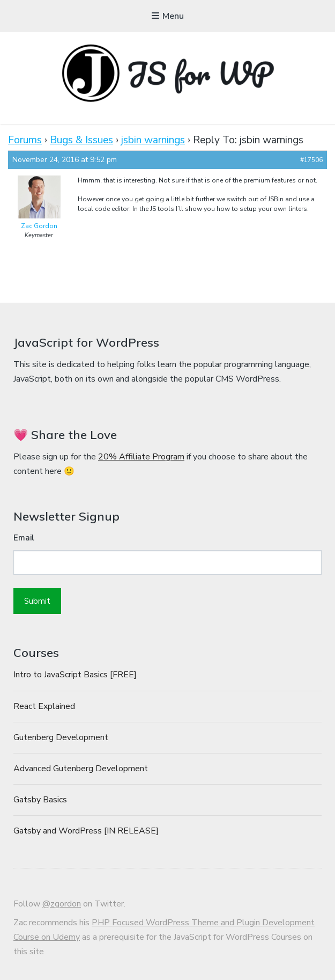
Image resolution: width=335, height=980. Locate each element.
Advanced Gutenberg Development (81, 769)
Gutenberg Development (61, 737)
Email (24, 538)
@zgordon (62, 904)
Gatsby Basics (40, 800)
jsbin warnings (153, 140)
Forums (25, 140)
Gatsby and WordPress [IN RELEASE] (86, 831)
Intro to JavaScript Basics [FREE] (75, 675)
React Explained (44, 706)
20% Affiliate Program (141, 457)
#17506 (311, 160)
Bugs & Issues (81, 140)
